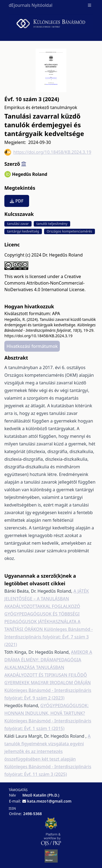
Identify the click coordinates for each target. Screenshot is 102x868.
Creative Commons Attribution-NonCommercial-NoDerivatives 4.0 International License (44, 283)
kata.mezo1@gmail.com (49, 801)
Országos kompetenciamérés (69, 231)
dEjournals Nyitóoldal (31, 5)
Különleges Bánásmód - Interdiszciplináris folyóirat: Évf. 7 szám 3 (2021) (49, 637)
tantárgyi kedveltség (23, 231)
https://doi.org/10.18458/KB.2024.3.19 (48, 152)
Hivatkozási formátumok (32, 346)
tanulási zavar (18, 224)
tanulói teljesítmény (52, 224)
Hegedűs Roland (30, 174)
